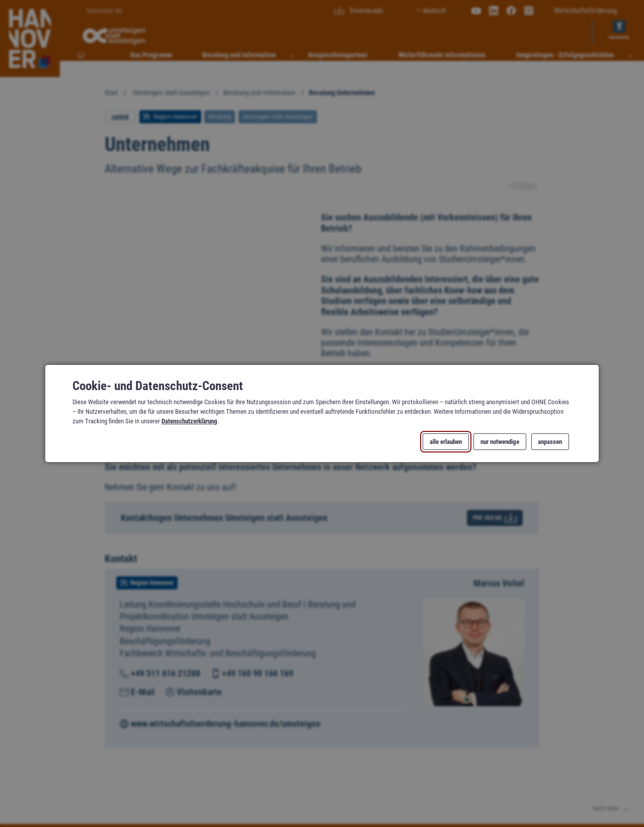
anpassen (550, 442)
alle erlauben (446, 442)
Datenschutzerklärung (189, 421)
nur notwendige (500, 442)
